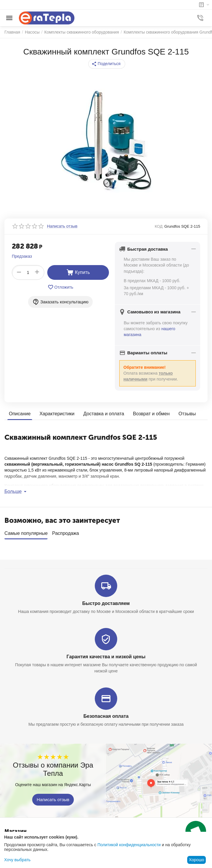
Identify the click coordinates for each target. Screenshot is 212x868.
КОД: (159, 226)
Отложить (60, 287)
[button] (107, 64)
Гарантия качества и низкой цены (106, 655)
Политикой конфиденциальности (129, 845)
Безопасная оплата (106, 714)
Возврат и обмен (151, 414)
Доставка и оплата (104, 414)
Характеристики (57, 414)
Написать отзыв (53, 797)
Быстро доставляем (106, 601)
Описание (20, 414)
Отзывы (187, 414)
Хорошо (197, 860)
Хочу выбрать (17, 860)
